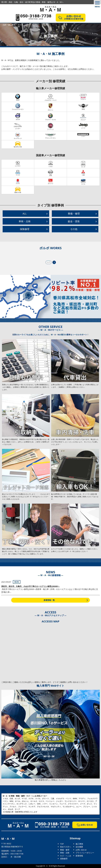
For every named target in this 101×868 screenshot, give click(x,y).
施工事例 (79, 844)
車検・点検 (25, 221)
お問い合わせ (81, 850)
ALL (25, 214)
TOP (62, 844)
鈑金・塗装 (74, 221)
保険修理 (25, 229)
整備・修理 (74, 214)
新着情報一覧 (49, 600)
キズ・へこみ (66, 856)
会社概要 (79, 847)
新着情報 (79, 856)
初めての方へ (66, 847)
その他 (74, 229)
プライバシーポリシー (85, 853)
